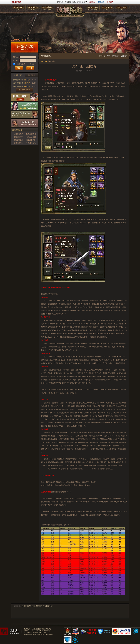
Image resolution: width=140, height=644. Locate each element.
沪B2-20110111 (30, 631)
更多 (84, 2)
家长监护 (110, 2)
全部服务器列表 (25, 90)
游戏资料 (51, 61)
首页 (108, 56)
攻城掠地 (68, 2)
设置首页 (92, 2)
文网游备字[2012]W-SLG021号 (35, 633)
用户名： (16, 57)
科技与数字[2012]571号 (32, 634)
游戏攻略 (124, 56)
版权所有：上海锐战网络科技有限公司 (37, 629)
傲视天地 (60, 2)
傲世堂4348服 (18, 86)
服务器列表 (18, 75)
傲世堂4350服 (18, 80)
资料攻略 (115, 56)
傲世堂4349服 (18, 83)
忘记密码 (33, 64)
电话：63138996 (47, 634)
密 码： (16, 60)
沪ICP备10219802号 (43, 631)
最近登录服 (31, 75)
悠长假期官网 (27, 606)
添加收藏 (101, 2)
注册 (30, 68)
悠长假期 (76, 2)
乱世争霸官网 (37, 606)
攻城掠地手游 (48, 606)
